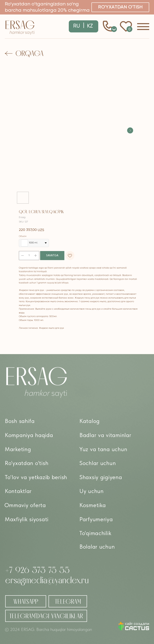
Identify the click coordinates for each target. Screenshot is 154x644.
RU (77, 26)
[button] (120, 7)
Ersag (20, 25)
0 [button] (114, 29)
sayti (22, 33)
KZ (90, 26)
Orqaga (29, 53)
